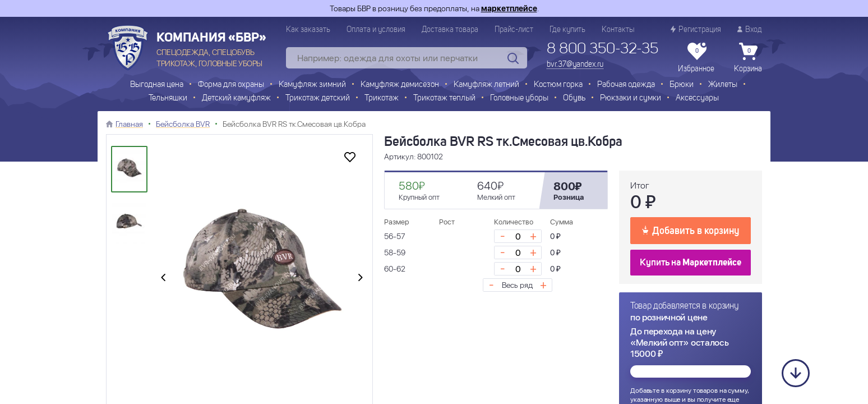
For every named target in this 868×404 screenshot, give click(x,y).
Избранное (696, 58)
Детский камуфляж (236, 98)
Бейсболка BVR (183, 124)
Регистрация (696, 29)
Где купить (567, 30)
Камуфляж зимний (312, 85)
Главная (129, 124)
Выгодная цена (157, 85)
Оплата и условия (376, 30)
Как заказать (308, 30)
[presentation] (163, 278)
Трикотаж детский (318, 98)
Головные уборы (519, 98)
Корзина (748, 58)
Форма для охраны (231, 85)
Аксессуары (697, 98)
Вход (750, 29)
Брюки (682, 85)
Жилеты (723, 85)
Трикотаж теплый (444, 98)
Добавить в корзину (691, 230)
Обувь (574, 98)
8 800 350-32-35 (602, 49)
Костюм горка (558, 85)
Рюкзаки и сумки (631, 98)
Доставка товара (450, 30)
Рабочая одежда (626, 85)
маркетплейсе (509, 8)
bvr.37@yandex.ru (575, 65)
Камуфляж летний (486, 85)
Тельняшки (168, 98)
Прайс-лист (514, 30)
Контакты (618, 30)
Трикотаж (382, 98)
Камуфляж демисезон (400, 85)
